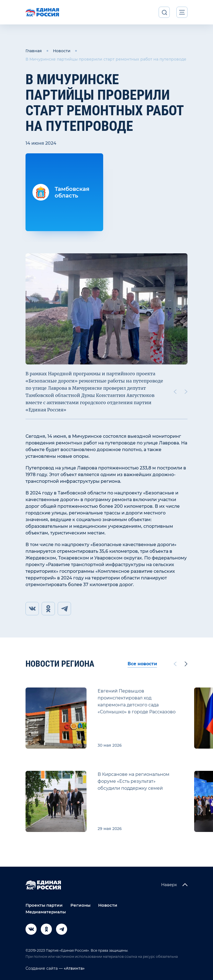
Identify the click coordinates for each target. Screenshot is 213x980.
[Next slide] (186, 392)
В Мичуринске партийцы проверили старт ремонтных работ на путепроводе (106, 59)
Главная (34, 51)
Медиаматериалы (46, 912)
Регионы (80, 905)
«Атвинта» (74, 968)
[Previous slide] (175, 392)
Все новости (142, 664)
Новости (62, 51)
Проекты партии (44, 905)
